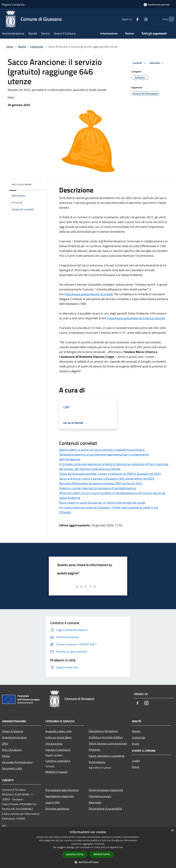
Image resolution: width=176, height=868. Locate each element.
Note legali (95, 802)
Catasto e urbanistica (58, 761)
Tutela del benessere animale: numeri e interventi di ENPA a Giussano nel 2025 (110, 474)
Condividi (140, 63)
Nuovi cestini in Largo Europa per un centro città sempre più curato (102, 503)
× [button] (172, 831)
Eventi (136, 767)
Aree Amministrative (14, 737)
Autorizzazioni (97, 762)
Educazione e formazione (103, 731)
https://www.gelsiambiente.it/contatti (89, 294)
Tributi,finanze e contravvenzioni (108, 743)
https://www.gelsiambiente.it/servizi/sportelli (136, 318)
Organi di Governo (13, 731)
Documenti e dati (12, 768)
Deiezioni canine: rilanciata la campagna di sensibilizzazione (98, 488)
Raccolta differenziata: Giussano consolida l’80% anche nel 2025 (101, 483)
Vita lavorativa (54, 744)
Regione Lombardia (13, 4)
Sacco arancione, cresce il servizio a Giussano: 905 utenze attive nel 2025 (107, 479)
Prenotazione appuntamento (62, 790)
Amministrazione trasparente (106, 790)
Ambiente (94, 750)
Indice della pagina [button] (22, 184)
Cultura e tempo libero (58, 737)
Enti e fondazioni (12, 750)
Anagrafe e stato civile (58, 731)
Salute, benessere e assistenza (107, 756)
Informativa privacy (100, 796)
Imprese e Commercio (58, 750)
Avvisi (136, 744)
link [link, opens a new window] (121, 847)
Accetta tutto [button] (75, 855)
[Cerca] (170, 19)
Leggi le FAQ (53, 802)
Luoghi (136, 761)
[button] (88, 862)
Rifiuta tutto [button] (102, 854)
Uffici (5, 744)
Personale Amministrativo (17, 762)
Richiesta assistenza (57, 809)
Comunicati (37, 47)
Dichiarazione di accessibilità (105, 809)
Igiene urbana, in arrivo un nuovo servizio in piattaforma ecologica (102, 450)
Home (10, 47)
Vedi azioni (157, 63)
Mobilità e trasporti (57, 772)
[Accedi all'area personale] (157, 5)
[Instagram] (139, 19)
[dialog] (88, 847)
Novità (22, 47)
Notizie (136, 731)
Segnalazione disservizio (60, 796)
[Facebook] (131, 19)
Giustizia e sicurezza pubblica (106, 737)
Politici (6, 756)
